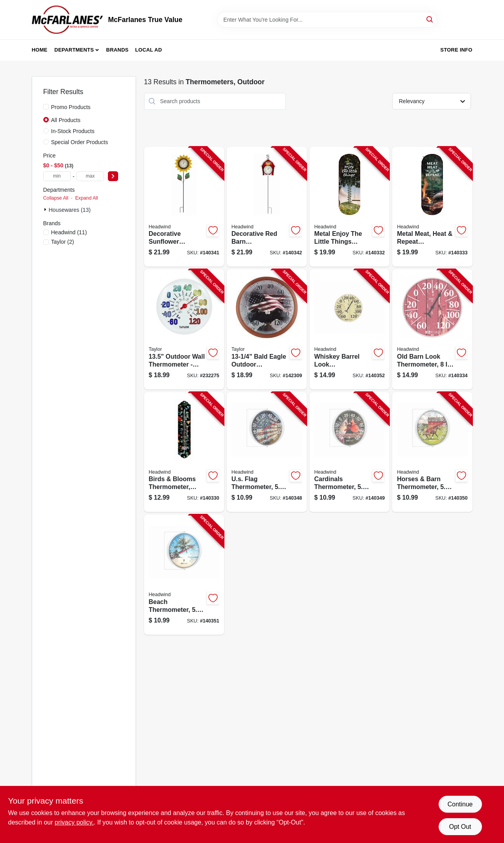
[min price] (57, 176)
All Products (66, 120)
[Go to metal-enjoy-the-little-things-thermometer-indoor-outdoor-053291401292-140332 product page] (349, 207)
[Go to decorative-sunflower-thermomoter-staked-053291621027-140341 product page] (184, 207)
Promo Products (71, 107)
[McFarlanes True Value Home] (67, 20)
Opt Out (460, 827)
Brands (118, 50)
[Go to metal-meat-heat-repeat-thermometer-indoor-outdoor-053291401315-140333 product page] (432, 207)
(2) (63, 242)
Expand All (87, 198)
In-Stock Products (73, 131)
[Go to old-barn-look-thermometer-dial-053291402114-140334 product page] (432, 329)
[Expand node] (46, 209)
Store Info (456, 50)
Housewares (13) (70, 210)
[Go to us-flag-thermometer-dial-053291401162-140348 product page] (267, 452)
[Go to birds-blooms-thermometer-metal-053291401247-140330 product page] (184, 452)
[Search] (430, 19)
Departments (74, 50)
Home (40, 50)
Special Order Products (80, 142)
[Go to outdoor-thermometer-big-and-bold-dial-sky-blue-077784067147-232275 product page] (184, 329)
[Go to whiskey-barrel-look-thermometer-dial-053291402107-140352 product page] (349, 329)
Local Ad (148, 50)
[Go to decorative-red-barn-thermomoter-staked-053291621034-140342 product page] (267, 207)
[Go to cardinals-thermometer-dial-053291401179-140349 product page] (349, 452)
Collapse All (56, 198)
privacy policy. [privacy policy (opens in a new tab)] (74, 822)
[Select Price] (113, 176)
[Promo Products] (46, 107)
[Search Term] (327, 20)
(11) (69, 232)
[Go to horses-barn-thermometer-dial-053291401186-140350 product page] (432, 452)
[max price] (90, 176)
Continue (460, 804)
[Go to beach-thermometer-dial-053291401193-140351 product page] (184, 575)
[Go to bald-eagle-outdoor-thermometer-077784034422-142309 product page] (267, 329)
